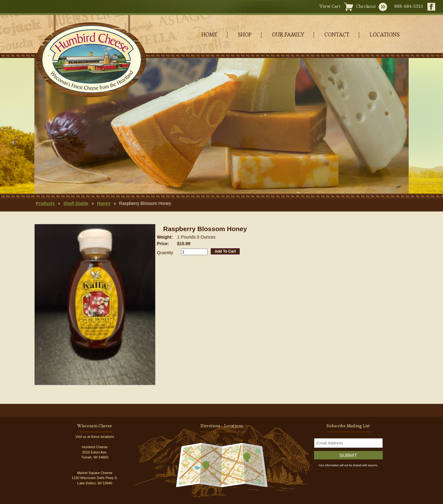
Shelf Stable (76, 203)
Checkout (366, 6)
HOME (209, 34)
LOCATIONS (385, 34)
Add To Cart (225, 251)
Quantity (165, 253)
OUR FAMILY (288, 34)
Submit (348, 455)
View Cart (330, 6)
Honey (104, 203)
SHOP (245, 34)
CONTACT (337, 34)
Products (45, 203)
